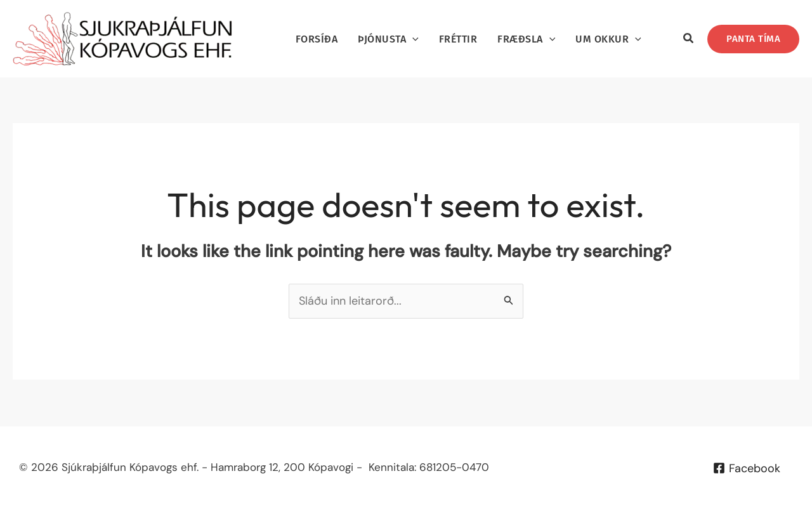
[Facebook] (747, 468)
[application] (412, 39)
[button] (689, 40)
